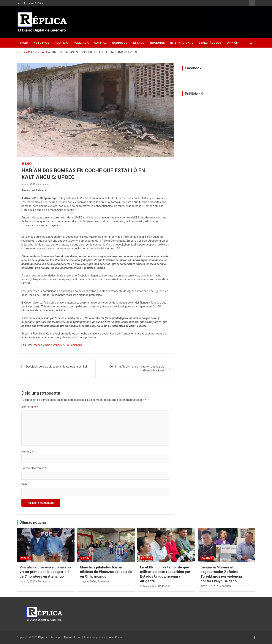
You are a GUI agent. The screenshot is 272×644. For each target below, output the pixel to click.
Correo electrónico (34, 468)
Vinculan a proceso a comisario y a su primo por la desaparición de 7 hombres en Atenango (46, 572)
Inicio (24, 43)
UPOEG (65, 345)
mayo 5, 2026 (148, 586)
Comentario (30, 407)
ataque (38, 345)
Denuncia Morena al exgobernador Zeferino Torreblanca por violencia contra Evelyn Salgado (221, 574)
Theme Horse (72, 637)
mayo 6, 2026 (27, 582)
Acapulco (120, 43)
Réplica (43, 637)
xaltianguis (76, 345)
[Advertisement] (217, 125)
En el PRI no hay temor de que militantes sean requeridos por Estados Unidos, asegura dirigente (165, 574)
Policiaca (81, 43)
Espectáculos (210, 43)
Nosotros (41, 43)
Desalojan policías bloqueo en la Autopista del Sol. (57, 367)
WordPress (115, 637)
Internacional (182, 43)
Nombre (27, 452)
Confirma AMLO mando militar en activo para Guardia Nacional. (137, 369)
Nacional (157, 43)
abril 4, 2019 (29, 184)
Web (24, 484)
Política (61, 43)
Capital (100, 43)
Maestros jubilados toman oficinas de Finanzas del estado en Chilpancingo (106, 572)
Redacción (44, 184)
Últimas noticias (33, 522)
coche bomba (51, 345)
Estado (139, 43)
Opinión (233, 43)
